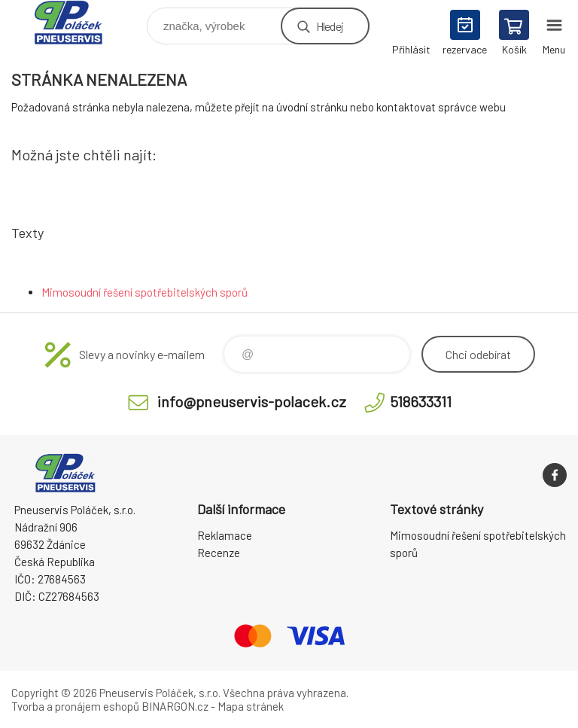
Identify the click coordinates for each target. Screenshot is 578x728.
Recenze (219, 553)
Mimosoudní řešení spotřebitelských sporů (144, 292)
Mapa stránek (251, 706)
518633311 (421, 401)
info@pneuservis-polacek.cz (252, 401)
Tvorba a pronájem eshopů (75, 706)
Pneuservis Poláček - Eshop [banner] (78, 22)
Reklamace (225, 535)
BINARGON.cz (175, 706)
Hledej (330, 26)
